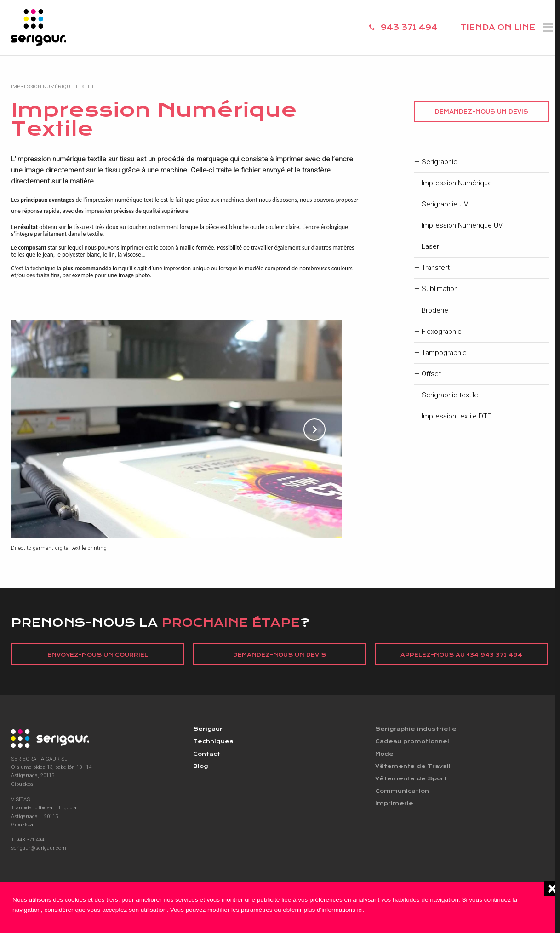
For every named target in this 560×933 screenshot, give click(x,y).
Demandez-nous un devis (482, 112)
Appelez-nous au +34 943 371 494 (461, 655)
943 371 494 (409, 27)
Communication (403, 793)
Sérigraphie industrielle (417, 729)
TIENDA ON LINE (498, 27)
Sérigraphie (440, 162)
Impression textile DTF (456, 416)
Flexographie (442, 332)
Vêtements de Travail (414, 767)
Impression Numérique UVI (463, 226)
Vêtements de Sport (411, 780)
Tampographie (444, 353)
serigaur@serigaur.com (39, 848)
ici (360, 910)
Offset (431, 374)
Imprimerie (394, 806)
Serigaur (208, 729)
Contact (208, 755)
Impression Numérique (457, 183)
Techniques (214, 742)
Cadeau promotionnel (414, 742)
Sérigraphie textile (450, 395)
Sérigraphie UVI (446, 204)
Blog (201, 767)
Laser (430, 247)
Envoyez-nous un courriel (98, 655)
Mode (385, 755)
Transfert (436, 268)
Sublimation (440, 289)
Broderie (435, 311)
